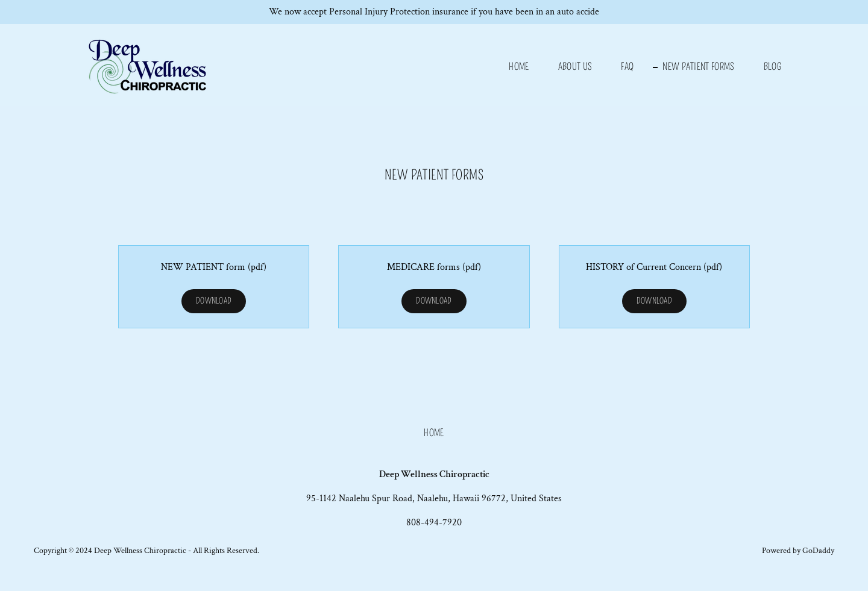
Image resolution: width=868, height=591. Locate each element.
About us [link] (575, 67)
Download (214, 301)
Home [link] (519, 67)
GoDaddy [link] (818, 551)
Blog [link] (772, 67)
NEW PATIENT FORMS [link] (698, 67)
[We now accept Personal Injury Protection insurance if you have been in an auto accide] (434, 12)
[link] (150, 64)
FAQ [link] (627, 67)
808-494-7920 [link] (434, 523)
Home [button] (434, 433)
